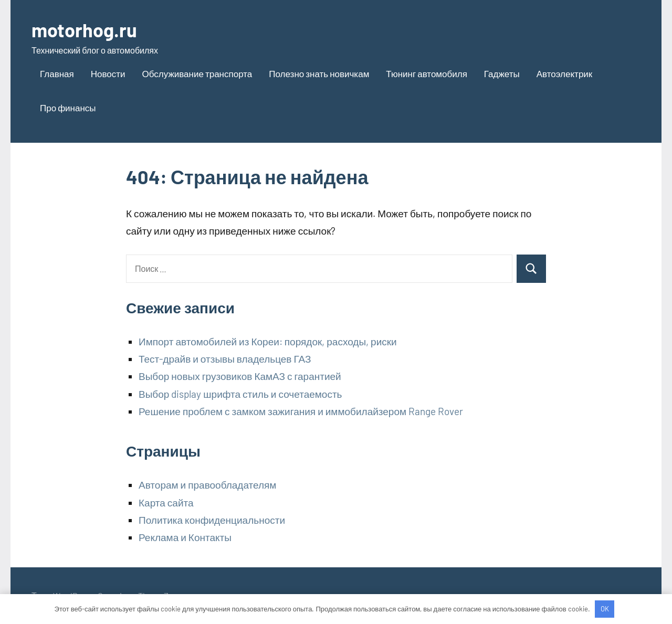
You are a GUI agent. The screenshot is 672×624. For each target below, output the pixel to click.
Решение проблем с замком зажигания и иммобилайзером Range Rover (301, 411)
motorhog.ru (84, 30)
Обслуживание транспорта (197, 73)
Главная (57, 73)
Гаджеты (502, 73)
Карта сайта (166, 503)
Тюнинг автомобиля (427, 73)
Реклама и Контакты (185, 537)
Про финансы (68, 108)
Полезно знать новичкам (319, 73)
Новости (108, 73)
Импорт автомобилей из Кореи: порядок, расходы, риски (268, 341)
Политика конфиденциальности (212, 520)
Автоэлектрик (565, 73)
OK (605, 609)
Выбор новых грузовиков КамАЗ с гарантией (240, 376)
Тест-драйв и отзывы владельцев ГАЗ (225, 359)
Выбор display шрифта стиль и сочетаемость (240, 394)
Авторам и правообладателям (207, 485)
